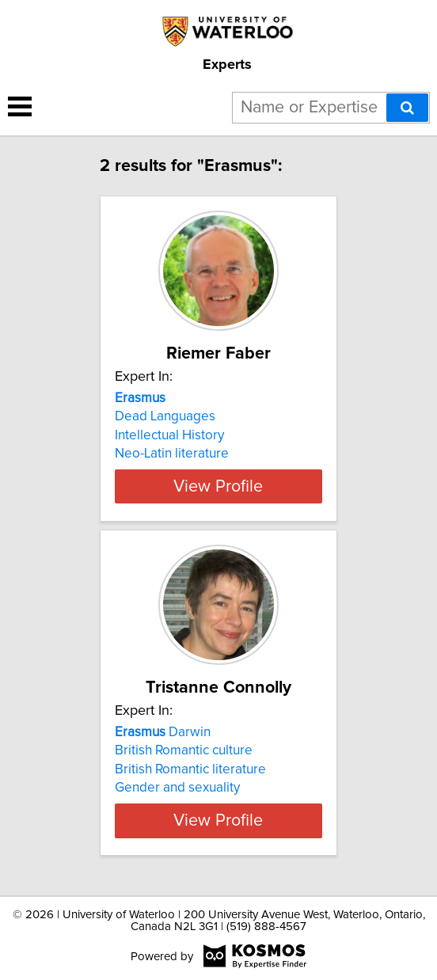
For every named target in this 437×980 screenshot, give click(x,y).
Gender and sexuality (177, 788)
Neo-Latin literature (172, 454)
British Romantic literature (190, 769)
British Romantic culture (184, 750)
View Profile (218, 486)
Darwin (163, 732)
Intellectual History (169, 435)
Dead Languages (165, 416)
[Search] (407, 108)
